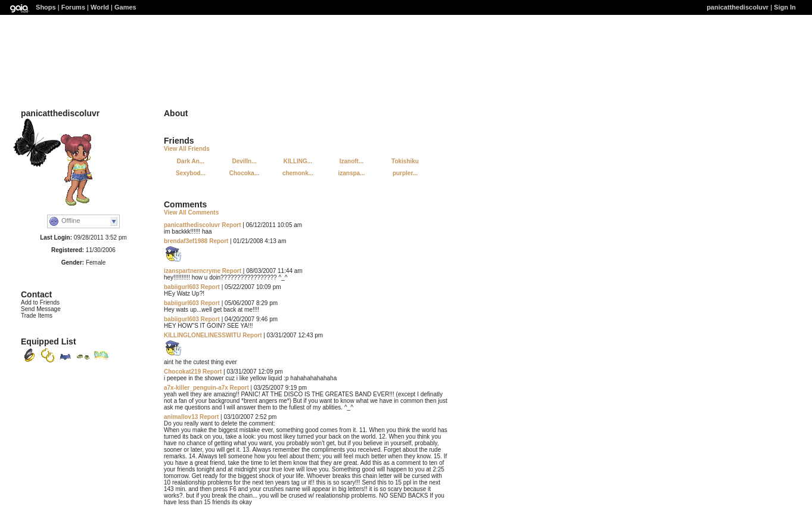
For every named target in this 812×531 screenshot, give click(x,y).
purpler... (405, 173)
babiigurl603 (181, 287)
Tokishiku (405, 161)
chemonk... (298, 173)
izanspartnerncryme (192, 271)
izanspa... (351, 173)
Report (231, 225)
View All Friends (187, 149)
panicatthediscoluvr (738, 7)
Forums (73, 7)
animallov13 (181, 417)
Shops (46, 7)
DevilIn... (244, 161)
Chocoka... (245, 173)
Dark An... (191, 161)
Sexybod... (191, 173)
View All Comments (191, 212)
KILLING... (298, 161)
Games (125, 7)
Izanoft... (352, 161)
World (100, 7)
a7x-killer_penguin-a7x (196, 388)
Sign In (785, 7)
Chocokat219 (182, 372)
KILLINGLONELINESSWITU (202, 335)
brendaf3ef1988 (186, 241)
